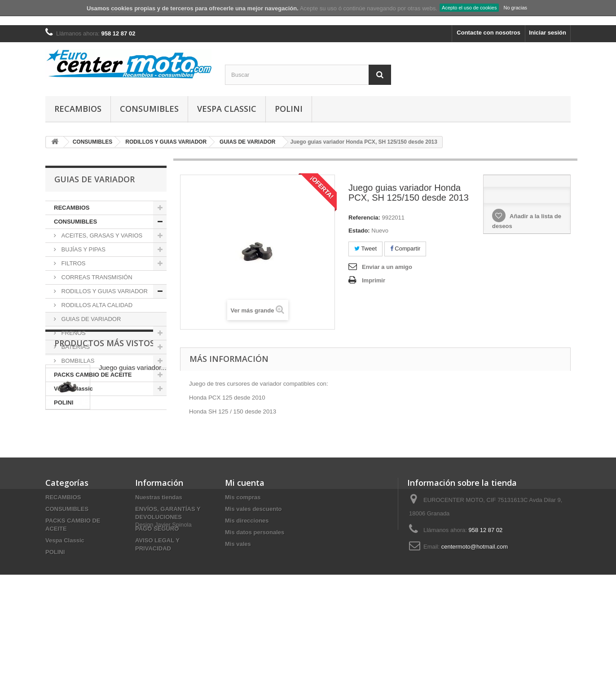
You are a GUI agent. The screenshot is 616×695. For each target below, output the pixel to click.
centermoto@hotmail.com (475, 628)
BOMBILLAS (77, 361)
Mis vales (238, 626)
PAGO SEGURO (157, 610)
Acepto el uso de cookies (469, 8)
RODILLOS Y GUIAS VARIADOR (104, 291)
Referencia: (364, 218)
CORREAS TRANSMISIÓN (96, 277)
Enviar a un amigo (387, 267)
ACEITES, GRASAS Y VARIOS (101, 235)
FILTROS (73, 263)
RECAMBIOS (78, 109)
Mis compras (243, 579)
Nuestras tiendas (159, 579)
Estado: (359, 231)
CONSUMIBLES (149, 109)
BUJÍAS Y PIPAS (83, 249)
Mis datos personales (255, 614)
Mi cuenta (245, 564)
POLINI (289, 109)
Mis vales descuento (253, 591)
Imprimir (374, 280)
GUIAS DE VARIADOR (90, 319)
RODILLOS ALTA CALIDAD (96, 305)
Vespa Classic (227, 109)
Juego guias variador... (133, 461)
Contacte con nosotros (488, 33)
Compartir (405, 249)
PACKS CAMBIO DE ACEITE (93, 375)
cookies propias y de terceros (152, 8)
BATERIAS (75, 347)
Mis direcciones (247, 602)
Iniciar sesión (548, 33)
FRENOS (73, 333)
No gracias (515, 8)
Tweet (365, 249)
